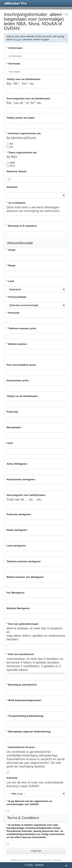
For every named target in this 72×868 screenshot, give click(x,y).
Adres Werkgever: (17, 464)
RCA (11, 166)
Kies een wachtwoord (20, 654)
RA (10, 144)
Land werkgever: (16, 546)
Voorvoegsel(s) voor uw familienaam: (29, 98)
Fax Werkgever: (16, 593)
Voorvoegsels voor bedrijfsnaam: (26, 495)
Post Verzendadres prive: (21, 365)
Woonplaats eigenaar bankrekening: (29, 732)
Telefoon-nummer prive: (22, 328)
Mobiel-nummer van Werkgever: (25, 577)
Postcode (13, 313)
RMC (11, 163)
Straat (11, 250)
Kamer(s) (12, 778)
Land (10, 281)
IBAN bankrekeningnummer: (24, 700)
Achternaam (14, 48)
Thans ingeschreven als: (22, 152)
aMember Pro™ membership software (41, 860)
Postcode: (13, 412)
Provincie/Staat (16, 297)
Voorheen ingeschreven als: (24, 133)
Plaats (11, 266)
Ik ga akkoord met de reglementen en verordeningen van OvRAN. (29, 803)
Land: (10, 443)
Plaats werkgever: (17, 530)
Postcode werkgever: (19, 514)
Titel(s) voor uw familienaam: (24, 79)
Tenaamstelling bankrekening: (25, 716)
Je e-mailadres (16, 203)
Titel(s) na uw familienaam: (22, 396)
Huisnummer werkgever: (21, 479)
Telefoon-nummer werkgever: (24, 561)
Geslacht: (12, 187)
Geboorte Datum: (17, 171)
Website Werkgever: (18, 608)
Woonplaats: (14, 427)
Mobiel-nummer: (17, 344)
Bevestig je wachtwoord (22, 685)
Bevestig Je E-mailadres (22, 226)
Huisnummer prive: (18, 380)
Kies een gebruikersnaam (22, 624)
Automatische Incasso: (21, 747)
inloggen (18, 39)
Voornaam (13, 64)
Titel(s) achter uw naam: (21, 118)
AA (10, 147)
